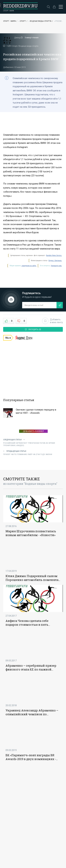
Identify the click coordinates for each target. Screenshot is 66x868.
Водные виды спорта (41, 21)
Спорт (23, 21)
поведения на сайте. (29, 266)
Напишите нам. (56, 266)
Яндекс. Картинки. (55, 261)
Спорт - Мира (9, 21)
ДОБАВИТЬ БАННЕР (33, 431)
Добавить (52, 321)
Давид (17, 38)
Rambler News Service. (54, 255)
